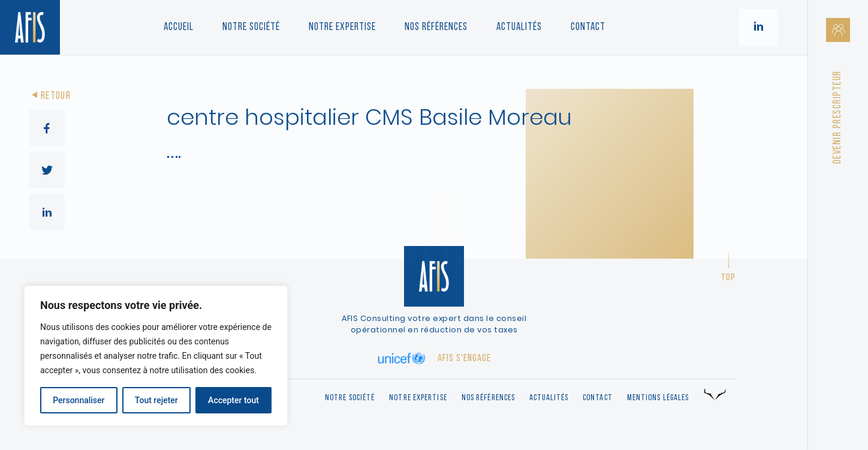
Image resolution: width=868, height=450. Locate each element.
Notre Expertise (342, 27)
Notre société (251, 27)
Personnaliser (79, 400)
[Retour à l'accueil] (30, 27)
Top (728, 278)
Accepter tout (233, 400)
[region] (156, 356)
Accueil (179, 27)
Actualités (519, 27)
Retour (50, 96)
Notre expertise (418, 398)
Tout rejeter (156, 400)
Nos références (436, 27)
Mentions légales (658, 398)
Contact (588, 27)
